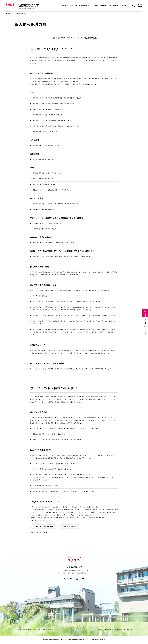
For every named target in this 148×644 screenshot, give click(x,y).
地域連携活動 (145, 322)
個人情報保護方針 (92, 60)
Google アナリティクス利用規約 (43, 526)
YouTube (83, 579)
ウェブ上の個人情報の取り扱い (88, 38)
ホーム (10, 14)
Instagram (77, 579)
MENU (140, 6)
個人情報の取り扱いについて (63, 38)
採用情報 (100, 630)
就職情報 (103, 6)
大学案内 (65, 6)
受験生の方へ (145, 314)
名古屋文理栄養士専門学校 (76, 640)
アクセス (145, 331)
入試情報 (95, 6)
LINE (71, 579)
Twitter (65, 579)
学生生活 (124, 6)
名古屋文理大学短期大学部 (51, 640)
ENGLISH (130, 630)
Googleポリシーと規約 (69, 526)
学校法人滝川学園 (97, 640)
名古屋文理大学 (28, 5)
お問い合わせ (109, 630)
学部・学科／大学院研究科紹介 (80, 6)
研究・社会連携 (113, 6)
